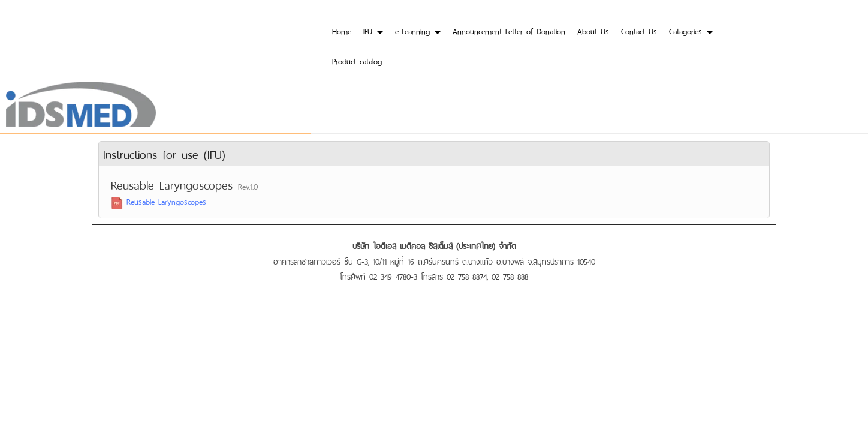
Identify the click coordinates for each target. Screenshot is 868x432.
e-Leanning (418, 30)
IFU (373, 30)
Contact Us (639, 30)
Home (342, 30)
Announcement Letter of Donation (509, 30)
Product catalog (357, 60)
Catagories (691, 30)
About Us (593, 30)
